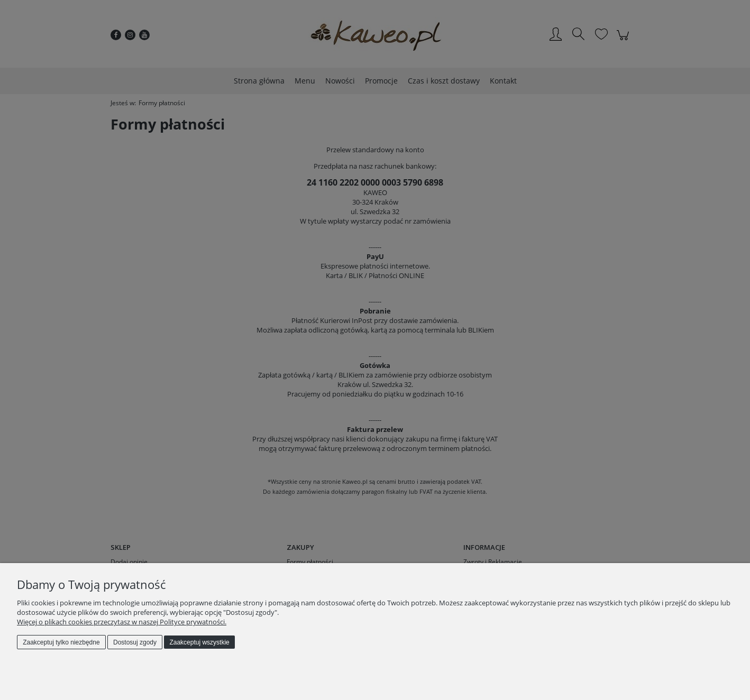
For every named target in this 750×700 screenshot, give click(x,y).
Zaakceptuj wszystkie (199, 642)
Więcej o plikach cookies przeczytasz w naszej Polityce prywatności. (122, 622)
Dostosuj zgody (135, 642)
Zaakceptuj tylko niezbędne (61, 642)
